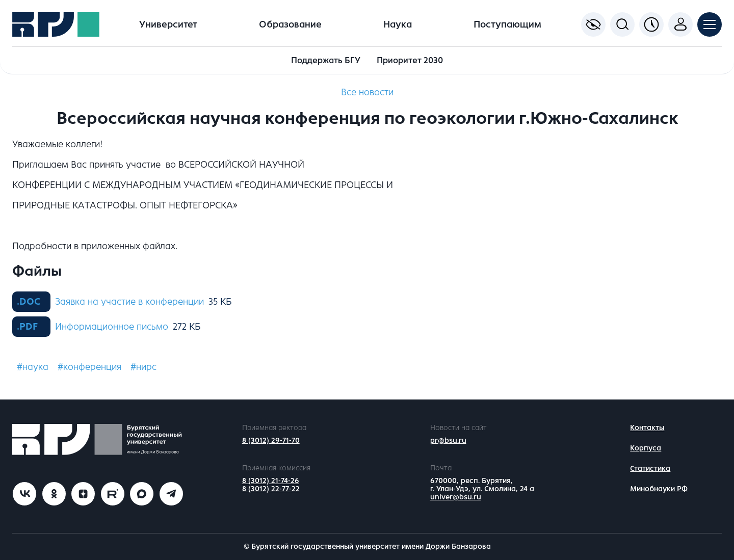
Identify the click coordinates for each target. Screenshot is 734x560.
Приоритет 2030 (410, 60)
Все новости (367, 92)
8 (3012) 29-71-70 (271, 441)
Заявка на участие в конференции (129, 302)
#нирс (143, 367)
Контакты (647, 428)
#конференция (89, 367)
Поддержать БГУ (326, 60)
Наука (398, 24)
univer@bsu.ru (456, 497)
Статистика (650, 469)
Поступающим (507, 24)
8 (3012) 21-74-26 (271, 481)
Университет (168, 24)
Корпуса (646, 448)
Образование (290, 24)
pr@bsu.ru (448, 441)
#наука (33, 367)
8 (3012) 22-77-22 (271, 489)
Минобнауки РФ (659, 489)
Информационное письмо (112, 327)
